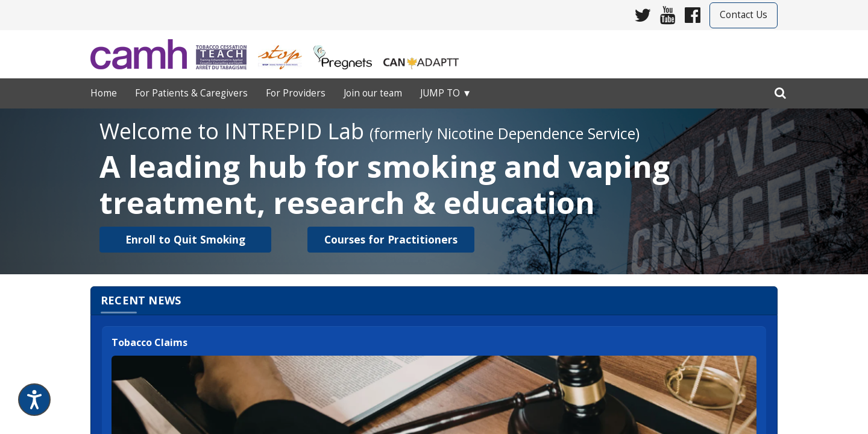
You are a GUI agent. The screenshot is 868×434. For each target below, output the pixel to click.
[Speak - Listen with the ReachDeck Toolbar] (34, 400)
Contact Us (744, 15)
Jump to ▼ (446, 93)
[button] (185, 240)
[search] (780, 90)
